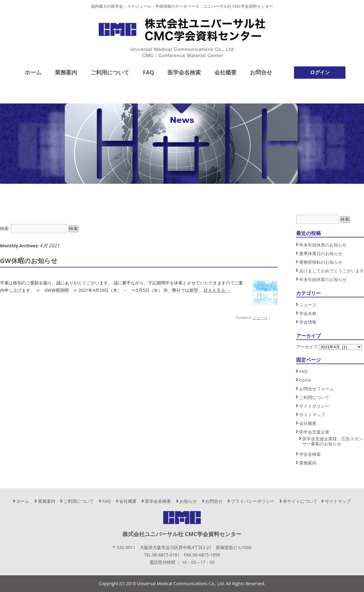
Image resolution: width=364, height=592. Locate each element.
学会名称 (308, 313)
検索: (5, 228)
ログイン (320, 72)
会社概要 (225, 72)
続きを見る (217, 290)
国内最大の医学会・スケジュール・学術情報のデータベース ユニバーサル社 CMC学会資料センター (182, 6)
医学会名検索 (184, 72)
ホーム (33, 72)
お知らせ (188, 501)
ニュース (260, 318)
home (305, 380)
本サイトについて (300, 501)
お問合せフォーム (316, 389)
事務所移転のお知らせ (321, 262)
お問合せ (261, 72)
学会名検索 (310, 454)
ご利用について (110, 72)
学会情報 (308, 322)
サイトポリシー (314, 406)
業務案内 (66, 72)
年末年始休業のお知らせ (323, 245)
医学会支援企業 (314, 432)
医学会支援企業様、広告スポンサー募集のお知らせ (333, 441)
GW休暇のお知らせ (29, 261)
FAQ (149, 72)
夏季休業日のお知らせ (321, 253)
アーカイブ (307, 347)
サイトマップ (312, 415)
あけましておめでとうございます (332, 271)
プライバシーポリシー (253, 501)
